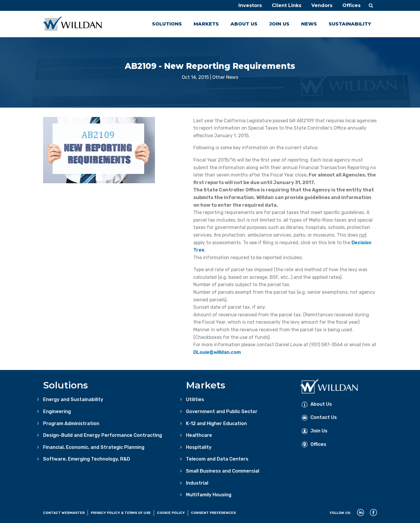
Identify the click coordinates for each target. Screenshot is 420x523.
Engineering (57, 411)
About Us (244, 24)
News (309, 24)
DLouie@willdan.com (217, 352)
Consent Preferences (213, 513)
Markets (206, 24)
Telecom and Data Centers (217, 459)
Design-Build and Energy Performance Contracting (103, 435)
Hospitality (199, 447)
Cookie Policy (171, 513)
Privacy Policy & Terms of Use (121, 513)
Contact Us (319, 417)
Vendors (322, 5)
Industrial (197, 483)
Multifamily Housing (209, 495)
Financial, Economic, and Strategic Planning (94, 447)
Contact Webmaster (64, 513)
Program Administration (71, 423)
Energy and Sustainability (73, 399)
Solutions (167, 24)
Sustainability (350, 24)
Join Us (279, 24)
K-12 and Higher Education (216, 423)
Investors (250, 5)
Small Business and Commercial (223, 471)
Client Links (287, 5)
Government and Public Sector (222, 411)
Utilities (195, 399)
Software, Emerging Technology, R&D (87, 459)
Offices (351, 5)
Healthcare (199, 435)
